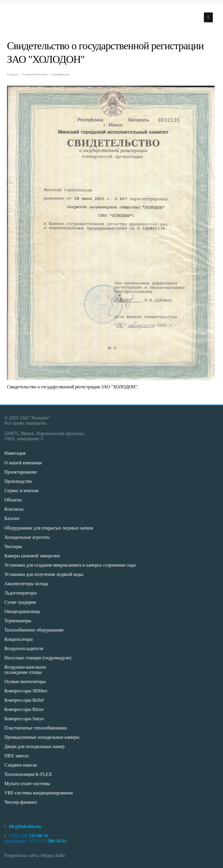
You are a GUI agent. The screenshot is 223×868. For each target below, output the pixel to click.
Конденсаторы (19, 639)
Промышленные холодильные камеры (42, 737)
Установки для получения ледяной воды (44, 574)
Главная (12, 74)
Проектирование (21, 472)
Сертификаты (60, 74)
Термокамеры (18, 621)
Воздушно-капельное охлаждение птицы (25, 670)
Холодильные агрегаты (27, 537)
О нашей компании (34, 74)
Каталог (12, 518)
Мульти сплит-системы (27, 784)
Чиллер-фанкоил (21, 802)
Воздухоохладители (24, 648)
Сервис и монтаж (21, 491)
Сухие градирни (20, 602)
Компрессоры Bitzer (24, 709)
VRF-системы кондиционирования (39, 793)
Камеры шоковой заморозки (32, 556)
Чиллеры (13, 546)
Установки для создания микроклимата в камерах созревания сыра (70, 565)
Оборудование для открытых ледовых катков (49, 528)
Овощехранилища (22, 611)
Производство (18, 481)
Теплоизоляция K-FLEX (28, 774)
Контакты (14, 509)
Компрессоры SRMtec (26, 691)
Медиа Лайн (53, 855)
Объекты (13, 500)
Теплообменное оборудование (34, 630)
